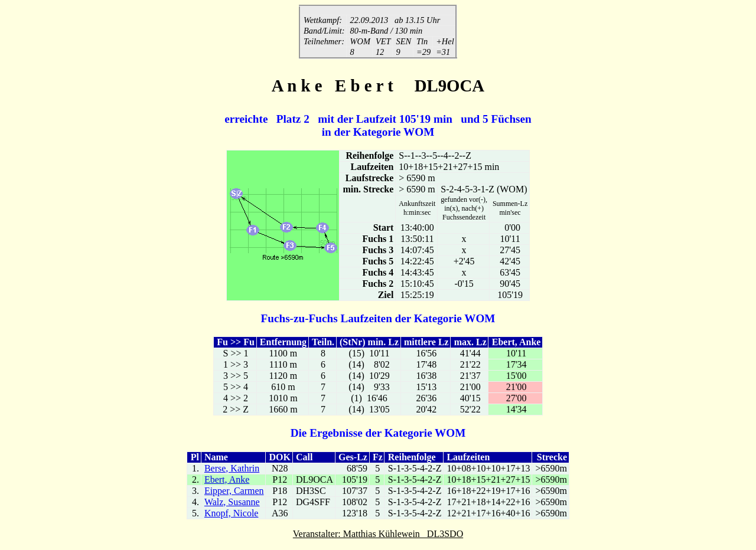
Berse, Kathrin (232, 469)
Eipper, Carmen (234, 492)
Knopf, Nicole (232, 514)
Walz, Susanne (232, 503)
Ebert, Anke (227, 481)
